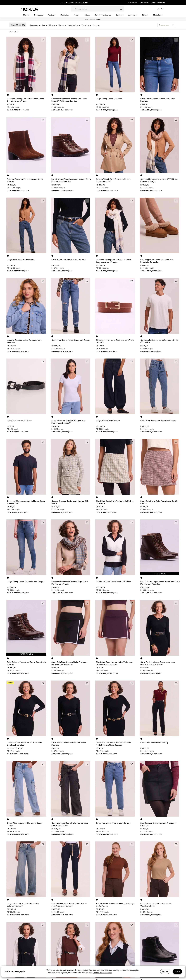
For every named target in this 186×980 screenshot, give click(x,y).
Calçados (120, 15)
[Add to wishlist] (43, 40)
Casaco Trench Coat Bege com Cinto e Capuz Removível (113, 180)
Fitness (145, 15)
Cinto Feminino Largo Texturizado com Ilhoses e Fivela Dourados (158, 663)
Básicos (87, 15)
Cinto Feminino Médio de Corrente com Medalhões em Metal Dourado (113, 744)
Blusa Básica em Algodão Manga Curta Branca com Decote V (68, 422)
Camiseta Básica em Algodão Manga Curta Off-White (159, 341)
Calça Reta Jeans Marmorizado (21, 260)
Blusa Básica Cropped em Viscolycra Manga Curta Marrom (115, 905)
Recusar (165, 971)
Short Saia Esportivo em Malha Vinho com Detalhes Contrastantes (114, 663)
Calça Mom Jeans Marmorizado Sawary (113, 823)
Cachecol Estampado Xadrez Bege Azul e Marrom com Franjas (70, 583)
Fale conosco (144, 2)
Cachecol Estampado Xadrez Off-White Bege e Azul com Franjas (114, 261)
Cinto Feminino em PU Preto (19, 421)
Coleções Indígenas (103, 15)
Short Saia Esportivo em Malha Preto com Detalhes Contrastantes (70, 663)
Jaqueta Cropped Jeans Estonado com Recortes (24, 341)
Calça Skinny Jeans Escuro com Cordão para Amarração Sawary (69, 905)
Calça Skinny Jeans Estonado (109, 99)
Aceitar (177, 971)
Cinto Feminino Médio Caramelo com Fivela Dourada (115, 341)
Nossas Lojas (132, 2)
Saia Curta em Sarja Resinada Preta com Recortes (158, 824)
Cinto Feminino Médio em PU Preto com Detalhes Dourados (24, 744)
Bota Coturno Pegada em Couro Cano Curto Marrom (27, 663)
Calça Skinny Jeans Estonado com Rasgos (26, 582)
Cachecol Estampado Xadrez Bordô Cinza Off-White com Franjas (25, 100)
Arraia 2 (99, 19)
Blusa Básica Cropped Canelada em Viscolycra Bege (156, 905)
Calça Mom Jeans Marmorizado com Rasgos (71, 340)
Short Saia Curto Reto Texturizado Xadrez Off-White (115, 502)
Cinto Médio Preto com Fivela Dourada (68, 260)
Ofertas (26, 15)
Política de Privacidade (103, 973)
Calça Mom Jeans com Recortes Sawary (158, 421)
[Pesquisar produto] (121, 9)
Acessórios (133, 15)
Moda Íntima (158, 15)
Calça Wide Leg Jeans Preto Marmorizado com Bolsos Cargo (70, 824)
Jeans (76, 15)
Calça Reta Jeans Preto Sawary (154, 743)
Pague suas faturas (159, 2)
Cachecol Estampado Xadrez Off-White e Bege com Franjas (159, 180)
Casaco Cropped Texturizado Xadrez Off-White (70, 502)
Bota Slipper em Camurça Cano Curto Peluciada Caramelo (157, 261)
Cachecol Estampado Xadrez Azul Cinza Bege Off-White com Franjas (69, 100)
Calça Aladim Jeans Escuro (108, 421)
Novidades (39, 15)
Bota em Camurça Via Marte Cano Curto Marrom (25, 180)
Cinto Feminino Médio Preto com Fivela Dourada (158, 100)
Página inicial (89, 19)
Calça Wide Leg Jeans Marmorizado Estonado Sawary (23, 905)
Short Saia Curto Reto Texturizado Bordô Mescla (159, 502)
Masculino (65, 15)
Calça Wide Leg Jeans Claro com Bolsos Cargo (25, 824)
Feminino (52, 15)
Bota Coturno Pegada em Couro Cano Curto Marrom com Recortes (71, 180)
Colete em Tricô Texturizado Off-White (114, 582)
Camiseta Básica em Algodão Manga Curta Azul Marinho (26, 502)
